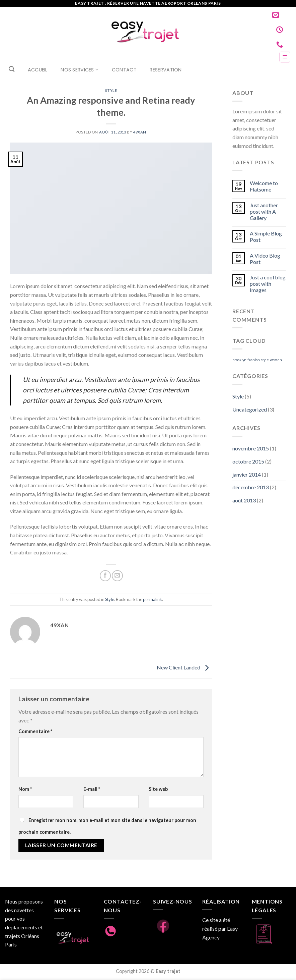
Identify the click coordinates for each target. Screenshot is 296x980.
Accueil (38, 70)
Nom (25, 789)
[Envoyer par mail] (117, 576)
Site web (158, 789)
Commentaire (35, 731)
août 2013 (244, 500)
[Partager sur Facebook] (105, 576)
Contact (124, 70)
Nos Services (80, 70)
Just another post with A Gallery (264, 211)
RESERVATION (166, 70)
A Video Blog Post (265, 259)
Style (111, 90)
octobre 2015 (248, 461)
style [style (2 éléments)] (265, 360)
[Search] (12, 69)
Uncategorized (250, 409)
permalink (153, 599)
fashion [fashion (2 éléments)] (254, 360)
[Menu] (285, 57)
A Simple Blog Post (266, 236)
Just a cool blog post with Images (268, 284)
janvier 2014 (247, 474)
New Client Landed (184, 668)
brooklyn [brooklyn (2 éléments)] (239, 360)
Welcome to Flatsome (264, 186)
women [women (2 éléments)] (276, 360)
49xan (140, 132)
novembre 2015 (251, 448)
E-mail (92, 789)
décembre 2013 (251, 487)
